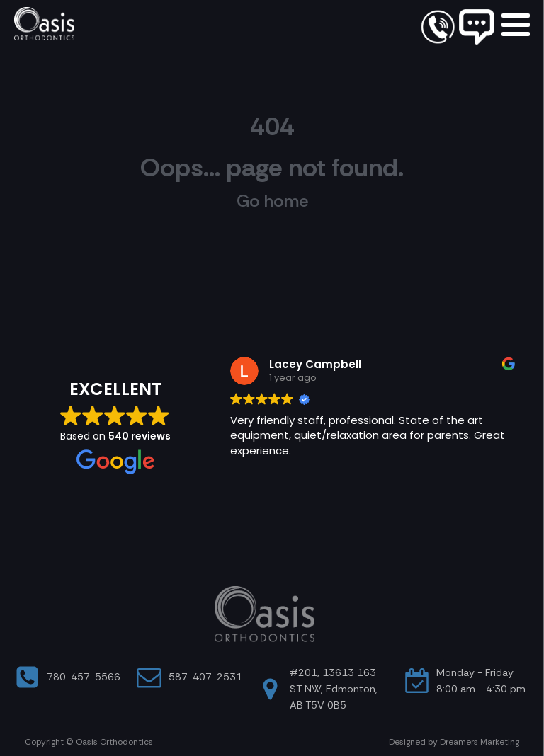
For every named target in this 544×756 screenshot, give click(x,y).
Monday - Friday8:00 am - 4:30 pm (481, 681)
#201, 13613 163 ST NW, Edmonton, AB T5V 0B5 (334, 689)
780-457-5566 (84, 677)
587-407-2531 (205, 677)
